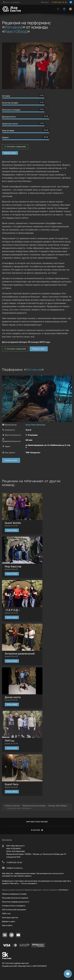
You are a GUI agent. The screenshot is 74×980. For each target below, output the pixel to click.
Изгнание (14, 27)
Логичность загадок (11, 110)
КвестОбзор (16, 31)
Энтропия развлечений (20, 654)
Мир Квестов (13, 567)
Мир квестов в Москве (37, 822)
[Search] (58, 9)
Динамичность (9, 117)
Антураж (6, 96)
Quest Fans (12, 784)
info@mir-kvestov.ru (14, 868)
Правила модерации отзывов (14, 894)
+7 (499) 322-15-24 (59, 2)
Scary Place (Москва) (35, 425)
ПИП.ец (10, 741)
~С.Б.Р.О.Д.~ (12, 610)
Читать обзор (12, 530)
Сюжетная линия (10, 124)
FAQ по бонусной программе (14, 910)
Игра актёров (8, 131)
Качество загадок (10, 103)
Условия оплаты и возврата (14, 906)
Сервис (5, 138)
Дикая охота (13, 697)
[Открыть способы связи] (68, 974)
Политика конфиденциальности (16, 902)
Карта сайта (7, 925)
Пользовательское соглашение (15, 898)
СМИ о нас (6, 914)
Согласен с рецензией (15, 147)
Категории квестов (10, 918)
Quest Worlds (13, 523)
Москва (45, 2)
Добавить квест (9, 921)
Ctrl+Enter (63, 890)
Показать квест (10, 153)
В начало (37, 830)
